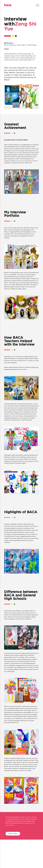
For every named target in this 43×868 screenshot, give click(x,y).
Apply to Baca (13, 834)
